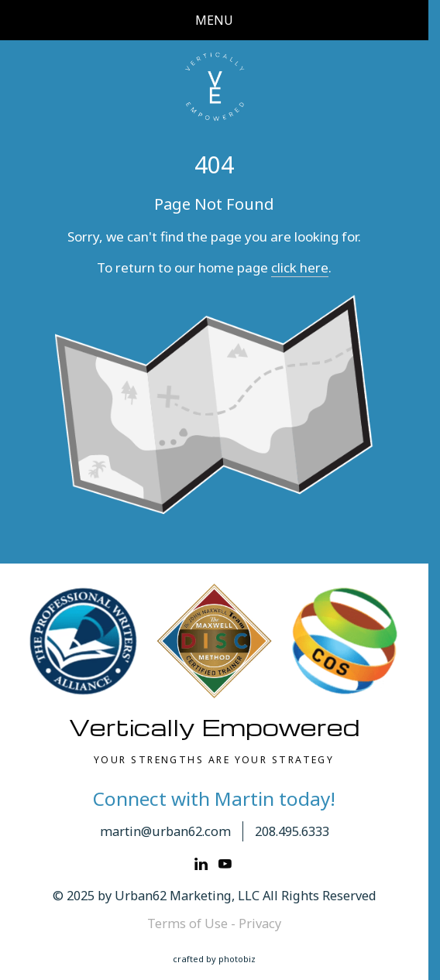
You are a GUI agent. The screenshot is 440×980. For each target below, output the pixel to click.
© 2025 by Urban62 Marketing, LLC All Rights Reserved (215, 896)
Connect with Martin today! (214, 798)
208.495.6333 (292, 831)
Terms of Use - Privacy (214, 923)
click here (300, 267)
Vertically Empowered (214, 727)
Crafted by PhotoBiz (214, 959)
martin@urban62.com (165, 831)
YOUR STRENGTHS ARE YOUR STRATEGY (214, 760)
